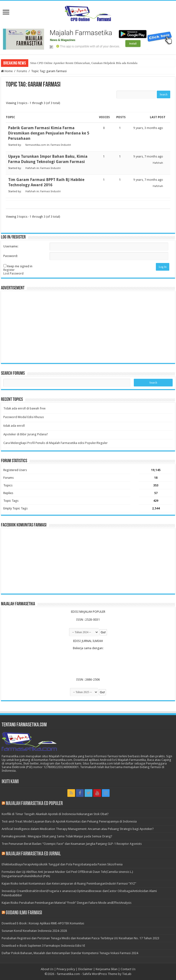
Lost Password (13, 273)
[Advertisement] (88, 327)
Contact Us (128, 969)
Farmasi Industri (61, 145)
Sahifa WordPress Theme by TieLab (107, 974)
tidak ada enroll (14, 426)
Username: (11, 246)
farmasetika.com (68, 974)
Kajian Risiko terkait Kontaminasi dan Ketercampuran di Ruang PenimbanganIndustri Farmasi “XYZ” (69, 884)
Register (9, 270)
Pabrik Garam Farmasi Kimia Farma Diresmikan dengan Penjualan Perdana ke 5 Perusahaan (49, 133)
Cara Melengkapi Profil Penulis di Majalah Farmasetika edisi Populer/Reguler (56, 443)
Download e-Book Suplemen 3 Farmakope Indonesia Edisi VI (43, 946)
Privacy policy (66, 969)
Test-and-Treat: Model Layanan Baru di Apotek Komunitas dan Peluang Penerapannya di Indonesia (69, 821)
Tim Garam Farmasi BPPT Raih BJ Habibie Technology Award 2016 (46, 182)
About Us (47, 969)
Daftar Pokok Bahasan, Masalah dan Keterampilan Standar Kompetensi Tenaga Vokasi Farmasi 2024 (70, 953)
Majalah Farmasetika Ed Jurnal (33, 854)
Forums (22, 71)
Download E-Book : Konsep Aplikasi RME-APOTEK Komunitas (43, 923)
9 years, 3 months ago (148, 128)
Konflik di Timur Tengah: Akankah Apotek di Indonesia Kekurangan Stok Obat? (55, 814)
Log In (163, 267)
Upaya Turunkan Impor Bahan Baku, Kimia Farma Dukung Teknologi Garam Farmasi (48, 159)
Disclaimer (85, 969)
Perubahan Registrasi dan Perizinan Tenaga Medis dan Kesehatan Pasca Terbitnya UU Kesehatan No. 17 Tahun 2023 (80, 938)
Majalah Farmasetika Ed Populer (34, 804)
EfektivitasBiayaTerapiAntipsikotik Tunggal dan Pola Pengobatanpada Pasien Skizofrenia (62, 864)
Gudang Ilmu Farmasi (24, 913)
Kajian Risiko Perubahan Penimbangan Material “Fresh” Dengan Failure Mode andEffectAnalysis (67, 903)
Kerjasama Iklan (107, 969)
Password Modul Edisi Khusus (24, 417)
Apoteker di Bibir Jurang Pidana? (26, 434)
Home (7, 71)
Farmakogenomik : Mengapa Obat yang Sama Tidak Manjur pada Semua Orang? (57, 836)
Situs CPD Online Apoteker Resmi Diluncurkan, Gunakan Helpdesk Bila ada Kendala (84, 63)
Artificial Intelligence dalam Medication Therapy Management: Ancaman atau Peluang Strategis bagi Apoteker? (78, 829)
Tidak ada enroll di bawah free (24, 408)
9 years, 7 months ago (148, 157)
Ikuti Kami (10, 782)
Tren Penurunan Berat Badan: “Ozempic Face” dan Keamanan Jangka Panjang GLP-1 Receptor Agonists (72, 844)
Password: (11, 256)
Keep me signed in (20, 266)
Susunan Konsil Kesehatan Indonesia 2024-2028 (34, 931)
